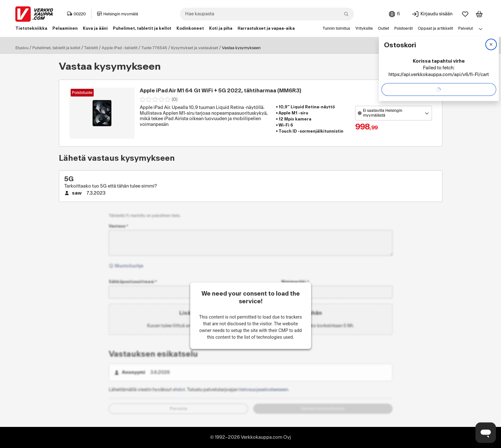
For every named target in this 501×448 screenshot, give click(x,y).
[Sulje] (491, 44)
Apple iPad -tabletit (120, 48)
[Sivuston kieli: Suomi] (394, 14)
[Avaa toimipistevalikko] (394, 113)
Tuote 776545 (154, 48)
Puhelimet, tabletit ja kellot (56, 48)
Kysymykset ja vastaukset (195, 48)
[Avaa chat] (486, 433)
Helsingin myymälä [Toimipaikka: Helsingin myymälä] (117, 14)
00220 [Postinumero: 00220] (76, 14)
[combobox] (267, 14)
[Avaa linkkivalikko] (481, 29)
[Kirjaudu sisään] (432, 14)
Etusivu (22, 48)
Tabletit (91, 48)
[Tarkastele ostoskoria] (479, 14)
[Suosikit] (465, 14)
